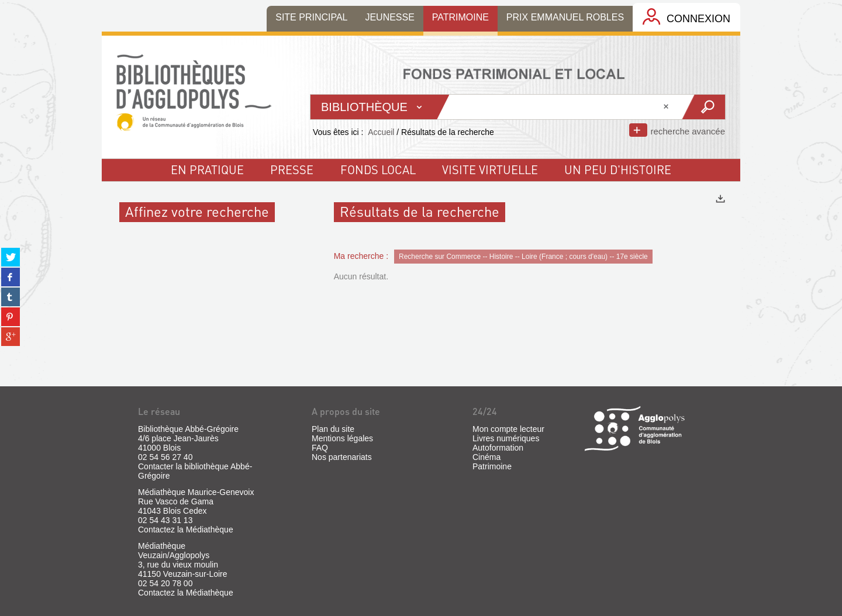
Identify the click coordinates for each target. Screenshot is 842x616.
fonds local (378, 169)
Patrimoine (492, 466)
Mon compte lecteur (508, 429)
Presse (292, 169)
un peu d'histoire (618, 169)
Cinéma (486, 457)
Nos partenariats (342, 457)
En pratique (207, 169)
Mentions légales (342, 438)
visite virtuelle (490, 169)
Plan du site (333, 429)
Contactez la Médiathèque (186, 530)
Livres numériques (506, 438)
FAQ (320, 448)
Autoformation (498, 448)
